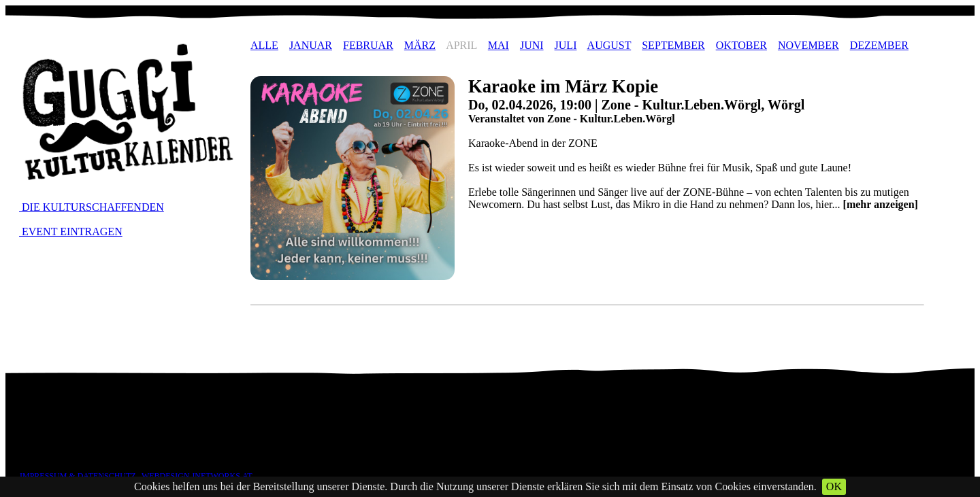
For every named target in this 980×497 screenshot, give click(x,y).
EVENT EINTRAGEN (71, 232)
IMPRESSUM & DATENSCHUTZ (78, 476)
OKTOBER (741, 45)
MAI (499, 45)
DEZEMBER (879, 45)
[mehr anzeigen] (881, 204)
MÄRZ (420, 45)
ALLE (264, 45)
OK (834, 486)
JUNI (532, 45)
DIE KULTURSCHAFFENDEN (92, 207)
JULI (566, 45)
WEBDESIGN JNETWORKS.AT (197, 476)
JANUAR (311, 45)
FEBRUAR (368, 45)
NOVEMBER (808, 45)
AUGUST (609, 45)
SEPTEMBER (673, 45)
